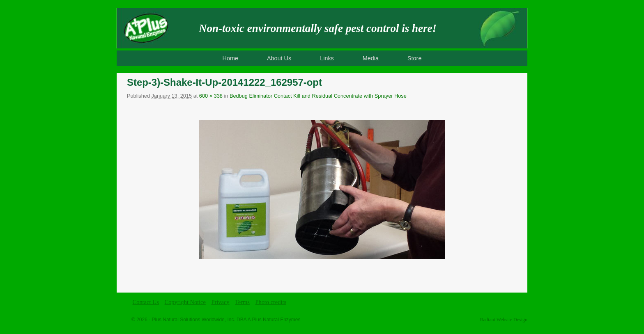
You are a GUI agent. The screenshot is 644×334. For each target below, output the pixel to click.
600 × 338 (211, 96)
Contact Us (146, 302)
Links (327, 58)
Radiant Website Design (504, 320)
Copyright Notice (185, 302)
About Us (279, 58)
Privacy (221, 302)
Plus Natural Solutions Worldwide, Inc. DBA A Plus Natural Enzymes (226, 320)
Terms (242, 302)
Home (230, 58)
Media (371, 58)
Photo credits (271, 302)
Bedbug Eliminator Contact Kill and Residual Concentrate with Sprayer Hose (318, 96)
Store (414, 58)
